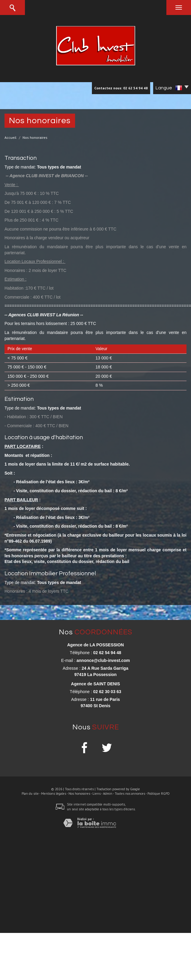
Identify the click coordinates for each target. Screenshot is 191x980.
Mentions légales (54, 794)
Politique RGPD (159, 794)
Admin (108, 794)
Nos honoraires (79, 794)
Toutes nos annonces (130, 794)
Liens (97, 794)
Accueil (11, 137)
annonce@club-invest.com (103, 660)
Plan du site (30, 794)
